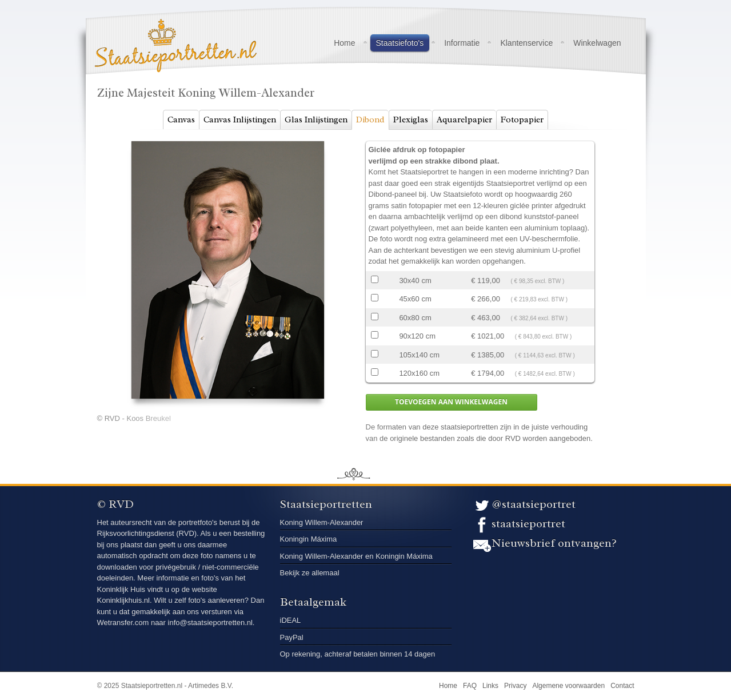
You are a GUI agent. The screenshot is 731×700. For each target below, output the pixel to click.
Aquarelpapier (464, 120)
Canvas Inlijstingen (240, 120)
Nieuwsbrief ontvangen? (554, 543)
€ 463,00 (519, 318)
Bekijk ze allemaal (310, 573)
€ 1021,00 (521, 336)
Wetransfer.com (124, 623)
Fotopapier (522, 120)
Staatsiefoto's (400, 43)
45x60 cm (415, 299)
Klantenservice (526, 43)
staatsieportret (528, 524)
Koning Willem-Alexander (322, 522)
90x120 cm (417, 336)
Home (344, 43)
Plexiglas (411, 120)
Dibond (370, 120)
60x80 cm (415, 318)
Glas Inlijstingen (316, 120)
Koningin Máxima (309, 539)
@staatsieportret (534, 504)
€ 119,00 (518, 281)
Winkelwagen (597, 43)
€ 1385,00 (523, 355)
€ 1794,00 (523, 373)
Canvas (181, 120)
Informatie (462, 43)
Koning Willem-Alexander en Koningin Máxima (356, 556)
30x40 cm (415, 281)
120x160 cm (419, 373)
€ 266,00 (519, 299)
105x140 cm (419, 355)
